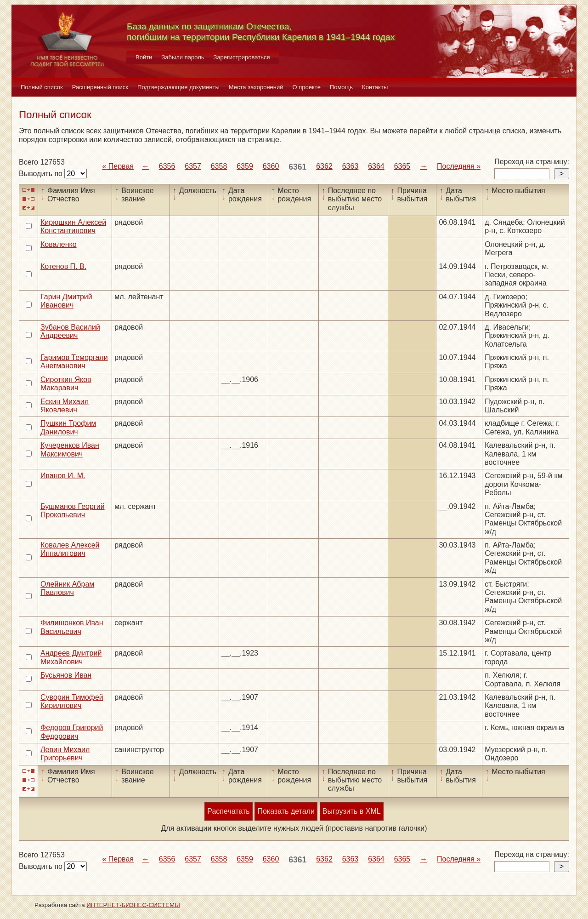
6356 (167, 166)
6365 (402, 166)
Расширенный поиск (100, 87)
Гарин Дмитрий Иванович (66, 301)
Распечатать (228, 811)
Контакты (375, 87)
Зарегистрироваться (242, 57)
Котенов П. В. (63, 266)
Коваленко (59, 244)
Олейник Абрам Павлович (67, 588)
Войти (144, 57)
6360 (271, 166)
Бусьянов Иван (66, 675)
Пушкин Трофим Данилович (68, 427)
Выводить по (42, 174)
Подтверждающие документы (178, 87)
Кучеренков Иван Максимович (70, 449)
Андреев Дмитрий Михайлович (71, 657)
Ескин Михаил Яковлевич (65, 406)
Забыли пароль (183, 57)
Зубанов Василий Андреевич (70, 331)
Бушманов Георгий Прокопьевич (73, 511)
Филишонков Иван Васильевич (72, 627)
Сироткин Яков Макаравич (66, 384)
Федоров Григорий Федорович (72, 732)
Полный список (42, 87)
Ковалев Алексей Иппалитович (70, 549)
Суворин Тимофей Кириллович (72, 701)
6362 (324, 166)
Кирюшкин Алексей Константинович (73, 226)
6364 (376, 166)
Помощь (341, 87)
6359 (245, 166)
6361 (297, 167)
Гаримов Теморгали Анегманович (74, 362)
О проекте (307, 87)
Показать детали (286, 811)
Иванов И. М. (63, 476)
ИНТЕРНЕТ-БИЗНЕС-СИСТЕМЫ (133, 905)
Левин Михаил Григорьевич (65, 754)
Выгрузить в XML (352, 811)
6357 (193, 166)
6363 (351, 166)
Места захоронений (256, 87)
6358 (219, 166)
